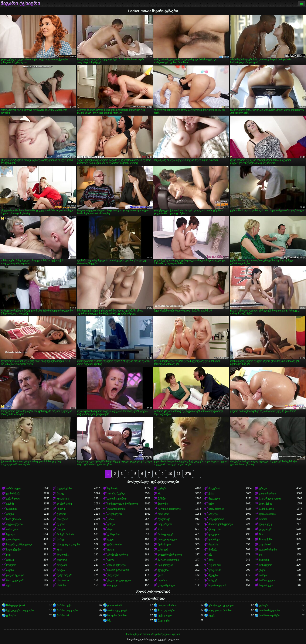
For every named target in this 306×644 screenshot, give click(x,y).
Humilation (63, 580)
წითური (61, 529)
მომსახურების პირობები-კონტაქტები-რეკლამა (153, 634)
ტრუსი (10, 514)
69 (260, 555)
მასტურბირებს (116, 509)
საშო (211, 504)
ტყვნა (212, 616)
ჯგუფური (163, 570)
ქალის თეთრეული (169, 509)
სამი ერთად (13, 519)
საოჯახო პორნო (167, 605)
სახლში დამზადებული (20, 545)
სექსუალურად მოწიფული (123, 504)
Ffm (8, 555)
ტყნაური (264, 605)
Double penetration (118, 570)
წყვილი (11, 534)
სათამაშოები (216, 509)
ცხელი (61, 509)
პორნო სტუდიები (269, 610)
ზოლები (163, 504)
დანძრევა (214, 539)
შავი (110, 529)
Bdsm (111, 550)
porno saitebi (115, 605)
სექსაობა (113, 488)
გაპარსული (13, 499)
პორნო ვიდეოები (67, 610)
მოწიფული (266, 565)
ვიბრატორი (114, 545)
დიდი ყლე (265, 524)
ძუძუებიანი (215, 488)
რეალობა (63, 555)
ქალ (161, 575)
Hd (159, 494)
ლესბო (61, 524)
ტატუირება (266, 529)
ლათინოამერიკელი (170, 555)
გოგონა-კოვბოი (117, 499)
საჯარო (162, 580)
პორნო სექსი (64, 605)
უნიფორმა (215, 570)
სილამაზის (266, 504)
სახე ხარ (163, 550)
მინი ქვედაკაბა (15, 580)
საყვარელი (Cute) (270, 499)
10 (170, 474)
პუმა (9, 585)
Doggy (60, 494)
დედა (111, 539)
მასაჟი (263, 575)
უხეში (262, 570)
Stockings (12, 509)
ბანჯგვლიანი (216, 519)
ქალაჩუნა (113, 575)
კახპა (110, 519)
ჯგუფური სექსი (268, 550)
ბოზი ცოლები (166, 534)
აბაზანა (61, 585)
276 (188, 474)
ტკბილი (62, 514)
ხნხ (109, 621)
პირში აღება (14, 488)
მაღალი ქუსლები (168, 560)
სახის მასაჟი (266, 509)
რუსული (11, 565)
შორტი (61, 539)
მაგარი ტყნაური (20, 3)
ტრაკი (263, 488)
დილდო (214, 534)
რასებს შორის (65, 534)
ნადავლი (214, 499)
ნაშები (162, 499)
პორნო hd (63, 616)
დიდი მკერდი (267, 494)
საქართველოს (217, 585)
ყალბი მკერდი (15, 575)
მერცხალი (164, 545)
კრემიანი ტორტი (118, 555)
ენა (210, 555)
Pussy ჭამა (265, 539)
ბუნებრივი (164, 519)
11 (179, 474)
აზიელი (213, 514)
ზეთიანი (264, 560)
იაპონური (12, 529)
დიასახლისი (14, 539)
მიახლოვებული (167, 539)
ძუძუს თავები (64, 575)
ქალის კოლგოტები (119, 580)
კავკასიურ (265, 545)
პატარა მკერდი (117, 494)
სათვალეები (165, 565)
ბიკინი (10, 570)
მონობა (213, 550)
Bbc (261, 534)
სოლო (263, 519)
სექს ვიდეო (165, 616)
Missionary (63, 499)
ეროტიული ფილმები (221, 605)
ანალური (62, 519)
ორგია (61, 570)
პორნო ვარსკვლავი (221, 524)
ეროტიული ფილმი (68, 545)
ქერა (211, 494)
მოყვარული (165, 524)
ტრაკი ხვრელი (116, 565)
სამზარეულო (267, 580)
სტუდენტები (13, 550)
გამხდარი (113, 534)
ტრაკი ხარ (215, 529)
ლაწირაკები (64, 504)
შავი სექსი (164, 621)
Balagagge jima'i (16, 605)
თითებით (164, 514)
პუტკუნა (213, 575)
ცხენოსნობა (13, 494)
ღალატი (62, 560)
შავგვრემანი (64, 488)
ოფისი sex (215, 565)
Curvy (111, 560)
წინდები (213, 580)
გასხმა (10, 504)
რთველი (113, 585)
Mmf (59, 550)
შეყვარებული (14, 524)
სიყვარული (266, 585)
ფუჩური (163, 488)
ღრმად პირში (267, 514)
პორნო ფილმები (269, 616)
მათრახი (214, 545)
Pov (160, 529)
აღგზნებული (115, 514)
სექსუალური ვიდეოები (20, 610)
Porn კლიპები (166, 610)
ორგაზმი (62, 565)
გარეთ (111, 524)
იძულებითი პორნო (220, 610)
